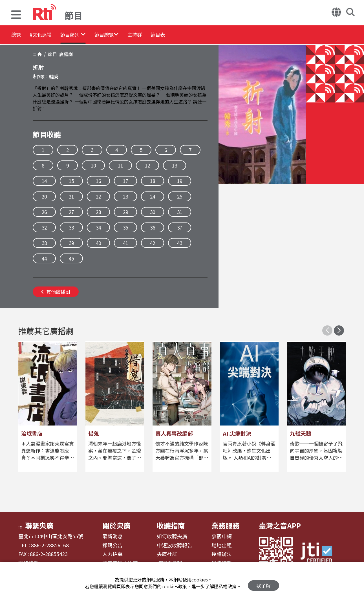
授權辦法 (222, 554)
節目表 (201, 35)
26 (44, 212)
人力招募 (112, 554)
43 (180, 243)
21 (71, 196)
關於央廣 (116, 525)
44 (44, 258)
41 (125, 243)
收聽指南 (171, 525)
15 (71, 181)
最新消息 (112, 536)
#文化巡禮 (50, 35)
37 (180, 227)
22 (98, 196)
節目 (51, 54)
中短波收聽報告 (175, 545)
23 (125, 196)
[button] (16, 15)
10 (93, 165)
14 (44, 181)
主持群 (170, 35)
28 (98, 212)
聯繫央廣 (39, 525)
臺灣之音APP (280, 525)
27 (71, 212)
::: (34, 54)
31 (180, 212)
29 (125, 212)
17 (125, 181)
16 (98, 181)
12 (147, 165)
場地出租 (222, 545)
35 (125, 227)
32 (44, 227)
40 (98, 243)
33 (71, 227)
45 (71, 258)
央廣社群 (167, 554)
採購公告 (112, 545)
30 (153, 212)
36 (153, 227)
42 (153, 243)
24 (153, 196)
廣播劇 (65, 54)
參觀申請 (222, 536)
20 (44, 196)
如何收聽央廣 (172, 536)
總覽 (17, 35)
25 (180, 196)
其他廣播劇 (56, 292)
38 (44, 243)
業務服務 (226, 525)
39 (71, 243)
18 (153, 181)
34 (98, 227)
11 (120, 165)
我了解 (263, 583)
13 (175, 165)
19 (180, 181)
